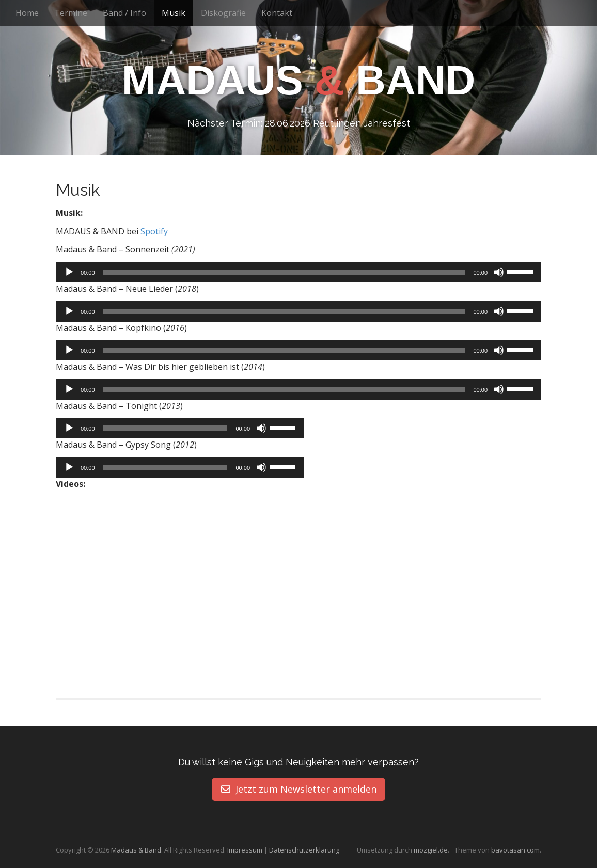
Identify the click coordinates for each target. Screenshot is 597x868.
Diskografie (223, 13)
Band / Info (124, 13)
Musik (174, 13)
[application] (298, 272)
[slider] (284, 272)
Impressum (245, 850)
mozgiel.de (431, 850)
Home (27, 13)
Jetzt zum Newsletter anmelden (299, 789)
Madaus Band (298, 81)
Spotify (154, 231)
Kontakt (277, 13)
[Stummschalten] (499, 272)
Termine (71, 13)
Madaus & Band (136, 850)
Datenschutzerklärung (304, 850)
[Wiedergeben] (69, 272)
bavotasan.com (515, 850)
